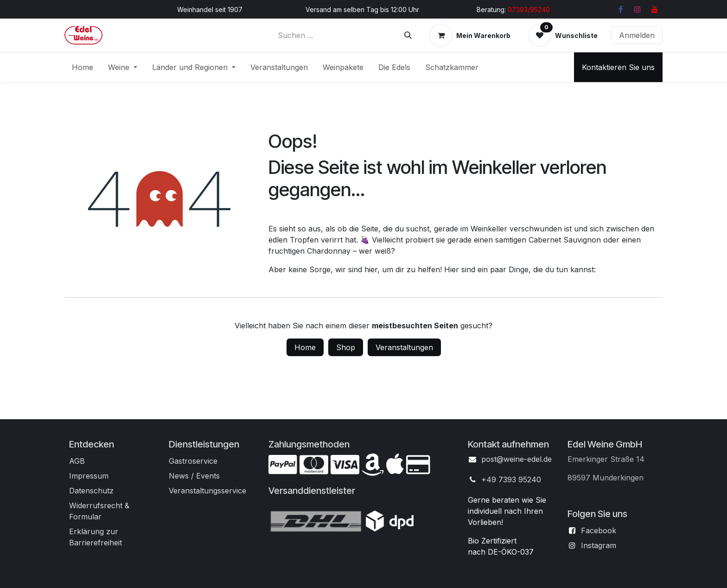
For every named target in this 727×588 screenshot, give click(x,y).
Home (305, 347)
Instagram (599, 545)
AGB (77, 461)
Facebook (599, 530)
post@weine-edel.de (517, 459)
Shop (346, 347)
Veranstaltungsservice (207, 491)
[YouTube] (655, 9)
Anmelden (637, 35)
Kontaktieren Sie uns (618, 67)
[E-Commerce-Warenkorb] (470, 35)
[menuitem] (83, 67)
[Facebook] (620, 9)
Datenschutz (91, 491)
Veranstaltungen (404, 347)
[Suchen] (408, 35)
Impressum (89, 476)
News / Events (194, 476)
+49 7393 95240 (511, 479)
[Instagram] (638, 9)
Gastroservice (193, 461)
